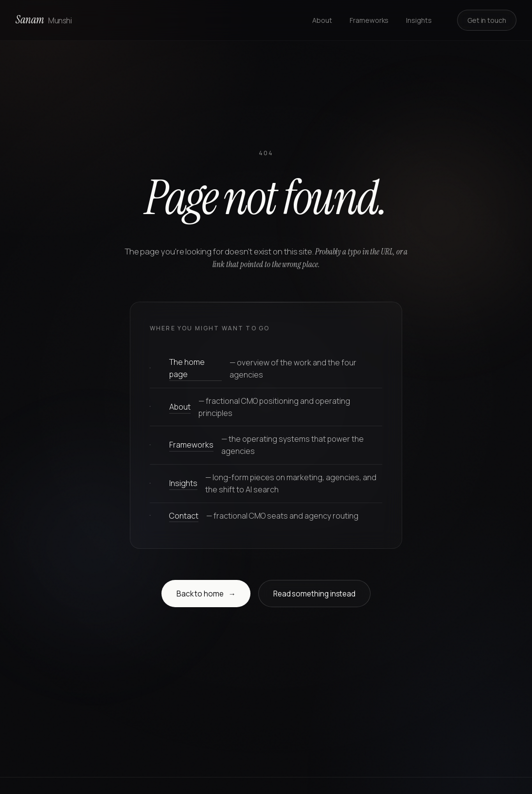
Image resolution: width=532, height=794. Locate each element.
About (322, 20)
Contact (184, 516)
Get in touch (487, 20)
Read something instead (314, 594)
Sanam (44, 20)
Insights (419, 20)
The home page (187, 368)
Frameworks (369, 20)
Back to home (206, 594)
